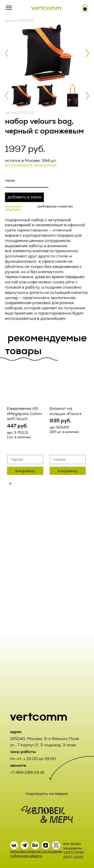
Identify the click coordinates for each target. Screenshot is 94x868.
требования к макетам (55, 207)
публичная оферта (26, 856)
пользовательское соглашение (36, 851)
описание (13, 207)
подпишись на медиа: (47, 794)
